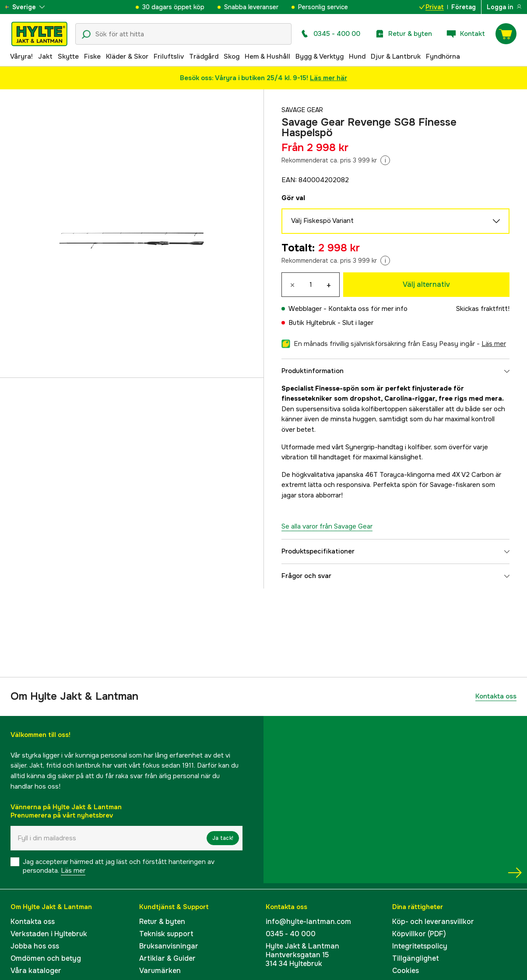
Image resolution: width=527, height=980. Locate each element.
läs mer (494, 344)
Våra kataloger (36, 971)
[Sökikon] (86, 35)
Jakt (45, 56)
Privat (432, 7)
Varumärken (160, 971)
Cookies (406, 971)
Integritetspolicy (420, 946)
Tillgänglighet (416, 958)
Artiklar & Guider (167, 958)
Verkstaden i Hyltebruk (49, 934)
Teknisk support (166, 934)
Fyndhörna (443, 56)
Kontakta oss (496, 696)
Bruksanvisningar (169, 946)
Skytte (68, 56)
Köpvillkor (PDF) (419, 934)
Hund (357, 56)
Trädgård (204, 56)
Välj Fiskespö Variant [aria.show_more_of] (395, 221)
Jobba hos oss (35, 946)
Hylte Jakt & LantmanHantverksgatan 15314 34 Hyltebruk (302, 955)
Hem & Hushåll (267, 56)
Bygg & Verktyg (320, 56)
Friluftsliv (169, 56)
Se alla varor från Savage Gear (327, 526)
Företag (464, 7)
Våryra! (21, 56)
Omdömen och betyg (46, 958)
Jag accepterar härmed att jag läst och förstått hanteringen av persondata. (119, 866)
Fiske (92, 56)
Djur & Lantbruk (396, 56)
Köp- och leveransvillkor (433, 922)
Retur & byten (162, 922)
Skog (232, 56)
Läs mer (73, 871)
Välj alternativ (426, 284)
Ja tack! (223, 838)
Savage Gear (304, 110)
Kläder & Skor (127, 56)
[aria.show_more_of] (32, 7)
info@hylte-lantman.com (308, 922)
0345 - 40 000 (291, 934)
